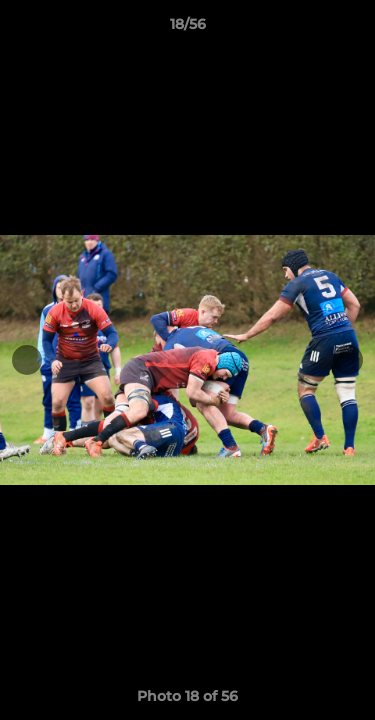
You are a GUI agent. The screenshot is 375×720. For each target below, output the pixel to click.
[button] (351, 29)
